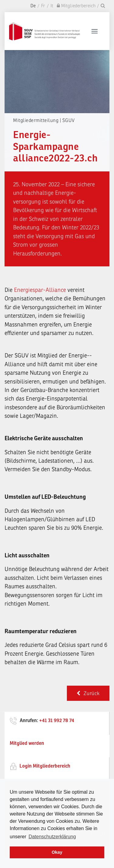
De (33, 6)
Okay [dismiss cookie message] (57, 852)
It (52, 6)
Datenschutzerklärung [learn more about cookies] (52, 837)
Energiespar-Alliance (40, 290)
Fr (43, 6)
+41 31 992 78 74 (57, 721)
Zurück (88, 693)
